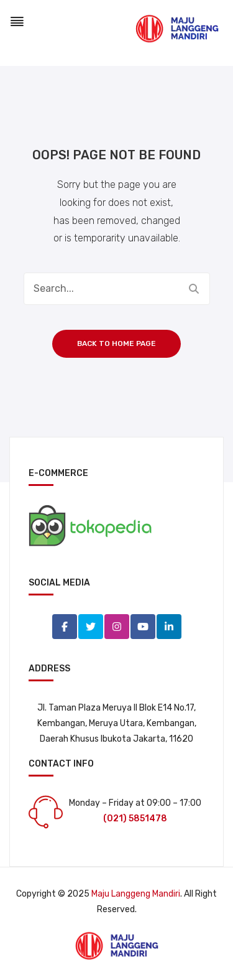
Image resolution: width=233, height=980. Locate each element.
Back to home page (116, 343)
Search (194, 289)
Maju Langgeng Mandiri (136, 894)
